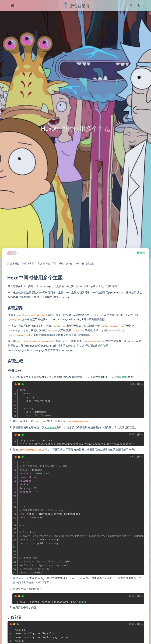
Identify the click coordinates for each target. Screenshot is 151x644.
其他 (142, 253)
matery (123, 377)
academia (50, 427)
